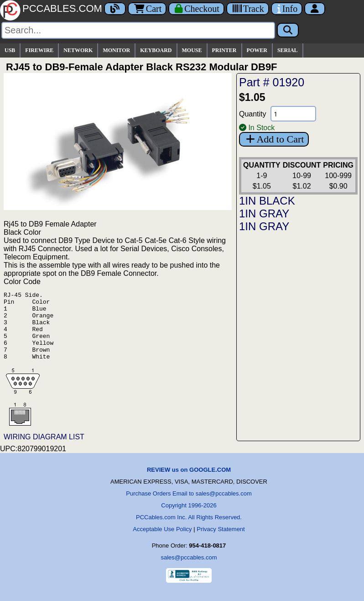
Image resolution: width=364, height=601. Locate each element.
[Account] (315, 9)
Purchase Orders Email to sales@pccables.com (189, 507)
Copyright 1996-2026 (189, 519)
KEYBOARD (156, 50)
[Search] (138, 30)
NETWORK (78, 50)
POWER (257, 50)
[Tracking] (248, 9)
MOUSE (192, 50)
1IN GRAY (264, 214)
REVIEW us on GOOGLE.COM (189, 483)
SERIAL (288, 50)
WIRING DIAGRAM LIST (44, 451)
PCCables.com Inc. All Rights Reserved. (189, 531)
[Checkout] (196, 9)
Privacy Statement (221, 543)
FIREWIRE (39, 50)
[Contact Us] (287, 9)
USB (10, 50)
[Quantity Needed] (293, 114)
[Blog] (115, 9)
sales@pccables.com (189, 571)
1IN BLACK (267, 201)
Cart (147, 9)
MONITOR (116, 50)
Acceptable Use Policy (162, 543)
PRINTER (224, 50)
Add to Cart (274, 139)
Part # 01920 (272, 82)
